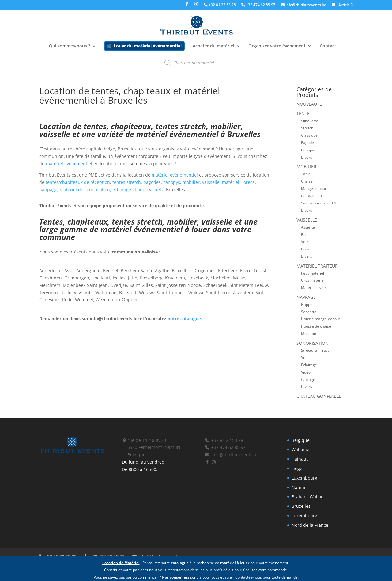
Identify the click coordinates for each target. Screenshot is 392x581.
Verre (306, 241)
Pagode (307, 142)
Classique (309, 135)
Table (306, 174)
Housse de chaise (316, 326)
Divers (307, 157)
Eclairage (309, 365)
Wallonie (300, 449)
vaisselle (211, 182)
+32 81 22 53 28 (220, 5)
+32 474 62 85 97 (258, 5)
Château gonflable (319, 396)
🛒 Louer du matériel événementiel (144, 46)
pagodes (152, 182)
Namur (299, 487)
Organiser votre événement (277, 46)
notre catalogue (184, 319)
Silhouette (310, 121)
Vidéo (306, 372)
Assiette (308, 227)
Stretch (307, 128)
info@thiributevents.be (303, 5)
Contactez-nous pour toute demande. (267, 577)
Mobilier (306, 167)
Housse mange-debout (320, 319)
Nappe (307, 304)
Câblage (308, 379)
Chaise (307, 181)
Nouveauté (309, 104)
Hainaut (300, 459)
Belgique (301, 440)
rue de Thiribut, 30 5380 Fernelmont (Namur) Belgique (151, 448)
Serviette (309, 312)
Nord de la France (310, 525)
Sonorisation (313, 343)
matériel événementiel (69, 163)
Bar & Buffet (312, 196)
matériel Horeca (238, 182)
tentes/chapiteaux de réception (77, 182)
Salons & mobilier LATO (321, 203)
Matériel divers (314, 287)
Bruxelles (301, 506)
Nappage (306, 297)
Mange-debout (314, 188)
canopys (172, 182)
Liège (297, 468)
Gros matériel (313, 280)
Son (304, 357)
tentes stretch (127, 182)
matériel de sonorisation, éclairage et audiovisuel (111, 190)
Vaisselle (307, 220)
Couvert (308, 249)
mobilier (191, 182)
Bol (304, 234)
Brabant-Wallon (308, 497)
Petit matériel (313, 273)
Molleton (309, 333)
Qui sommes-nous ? (70, 46)
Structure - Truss (315, 350)
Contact (328, 46)
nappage (48, 190)
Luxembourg (304, 478)
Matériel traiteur (317, 266)
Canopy (307, 150)
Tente (303, 114)
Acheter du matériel (213, 46)
